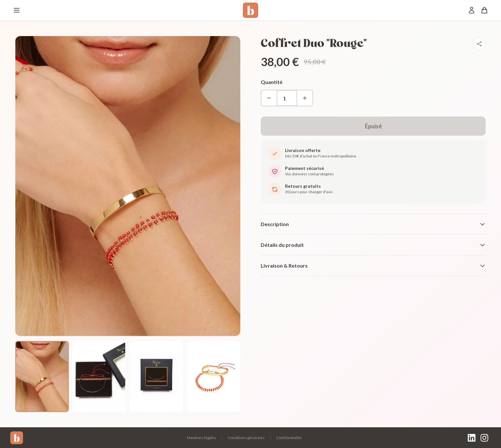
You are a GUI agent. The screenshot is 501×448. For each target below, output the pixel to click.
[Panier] (484, 10)
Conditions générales (246, 438)
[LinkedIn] (472, 438)
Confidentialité (289, 438)
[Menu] (17, 10)
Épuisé (373, 126)
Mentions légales (202, 438)
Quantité (272, 82)
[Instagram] (484, 438)
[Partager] (479, 44)
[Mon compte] (472, 10)
